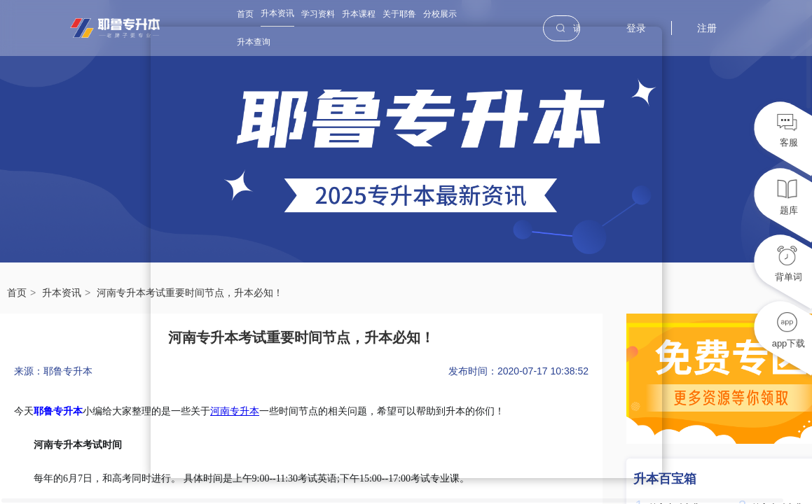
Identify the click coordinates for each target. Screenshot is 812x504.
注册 (707, 28)
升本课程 (359, 14)
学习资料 (318, 14)
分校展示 (440, 14)
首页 (245, 14)
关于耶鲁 (399, 14)
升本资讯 (277, 13)
